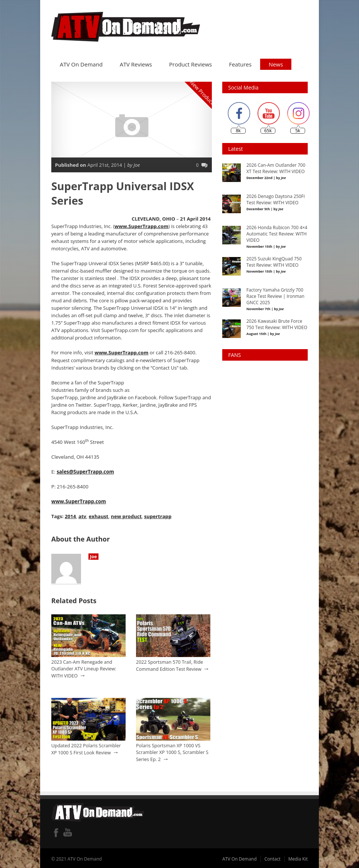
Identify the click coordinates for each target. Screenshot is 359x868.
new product (126, 514)
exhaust (98, 514)
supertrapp (157, 514)
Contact (273, 857)
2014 (70, 514)
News (276, 63)
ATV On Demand (81, 63)
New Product (202, 91)
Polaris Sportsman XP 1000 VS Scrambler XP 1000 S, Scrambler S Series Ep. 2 (172, 750)
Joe (93, 555)
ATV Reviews (136, 63)
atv (82, 514)
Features (240, 63)
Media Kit (298, 857)
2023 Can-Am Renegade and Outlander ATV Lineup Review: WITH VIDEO (84, 667)
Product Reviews (190, 63)
